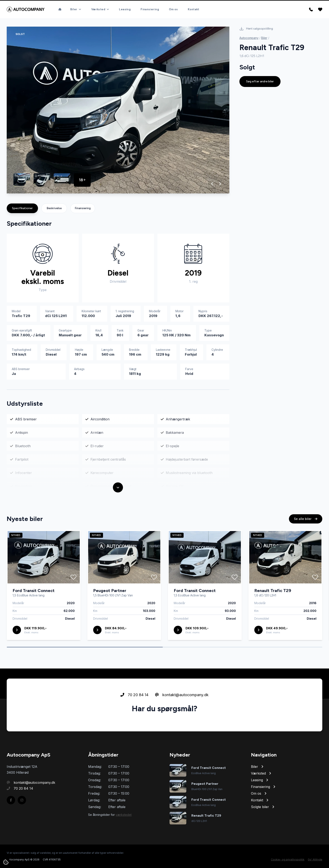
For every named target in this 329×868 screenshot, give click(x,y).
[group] (118, 110)
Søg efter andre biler (260, 81)
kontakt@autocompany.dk (182, 704)
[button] (212, 184)
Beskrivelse (54, 208)
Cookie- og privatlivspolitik (288, 860)
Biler (264, 38)
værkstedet (124, 815)
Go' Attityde (315, 860)
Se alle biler (306, 528)
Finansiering (83, 208)
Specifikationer (22, 208)
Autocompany (249, 38)
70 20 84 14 (134, 704)
